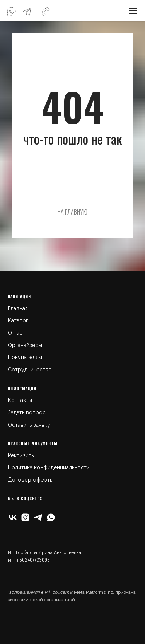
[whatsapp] (51, 517)
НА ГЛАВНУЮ (72, 212)
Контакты (20, 400)
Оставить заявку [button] (29, 425)
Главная (18, 308)
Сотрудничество (30, 370)
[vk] (13, 517)
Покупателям (25, 357)
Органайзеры (25, 345)
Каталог (18, 320)
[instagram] (25, 517)
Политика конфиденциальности (49, 467)
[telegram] (38, 517)
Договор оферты (31, 480)
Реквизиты (21, 455)
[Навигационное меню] (133, 11)
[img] (11, 12)
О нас (15, 333)
